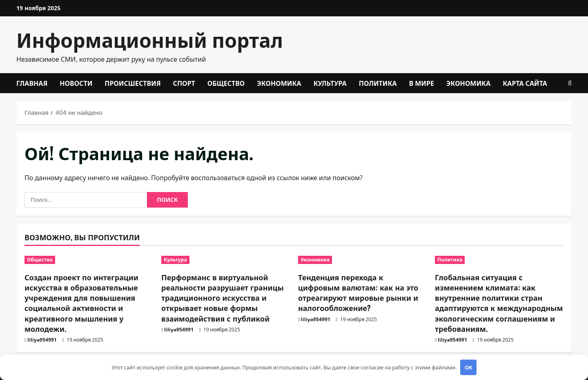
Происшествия (133, 83)
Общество (226, 83)
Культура (330, 83)
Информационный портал (150, 39)
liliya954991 (42, 340)
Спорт (184, 83)
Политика (378, 83)
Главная (32, 83)
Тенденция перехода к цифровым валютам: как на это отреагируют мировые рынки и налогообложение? (358, 293)
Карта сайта (525, 83)
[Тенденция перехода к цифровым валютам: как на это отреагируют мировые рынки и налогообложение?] (362, 260)
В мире (422, 83)
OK (469, 367)
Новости (76, 83)
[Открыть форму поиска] (570, 83)
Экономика (279, 83)
